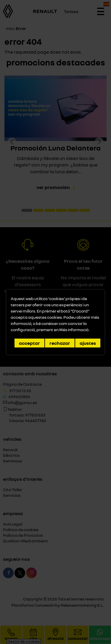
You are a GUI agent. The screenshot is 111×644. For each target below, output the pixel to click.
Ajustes (88, 343)
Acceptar (29, 343)
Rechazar (60, 343)
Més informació (74, 330)
